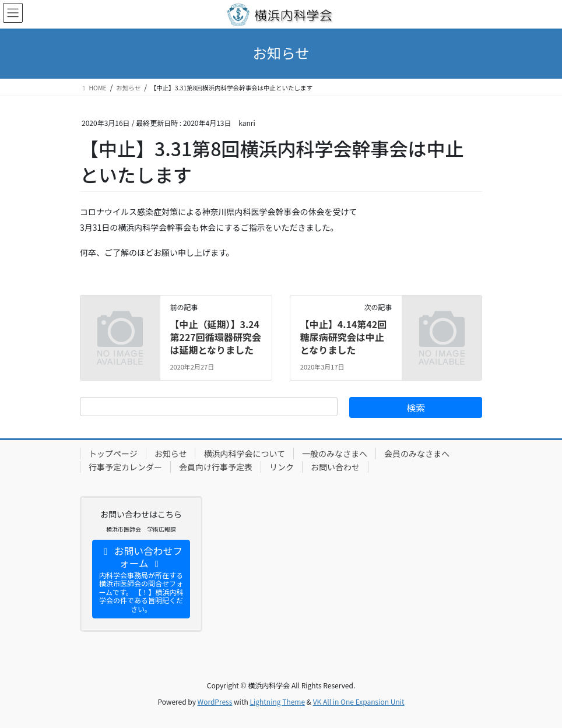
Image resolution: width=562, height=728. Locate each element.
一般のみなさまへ (335, 453)
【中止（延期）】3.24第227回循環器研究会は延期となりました (215, 337)
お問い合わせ (335, 467)
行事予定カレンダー (125, 467)
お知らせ (171, 453)
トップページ (113, 453)
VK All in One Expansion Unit (359, 701)
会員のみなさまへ (417, 453)
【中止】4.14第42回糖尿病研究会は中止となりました (343, 337)
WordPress (215, 701)
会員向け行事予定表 (216, 467)
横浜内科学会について (244, 453)
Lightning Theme (277, 701)
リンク (282, 467)
